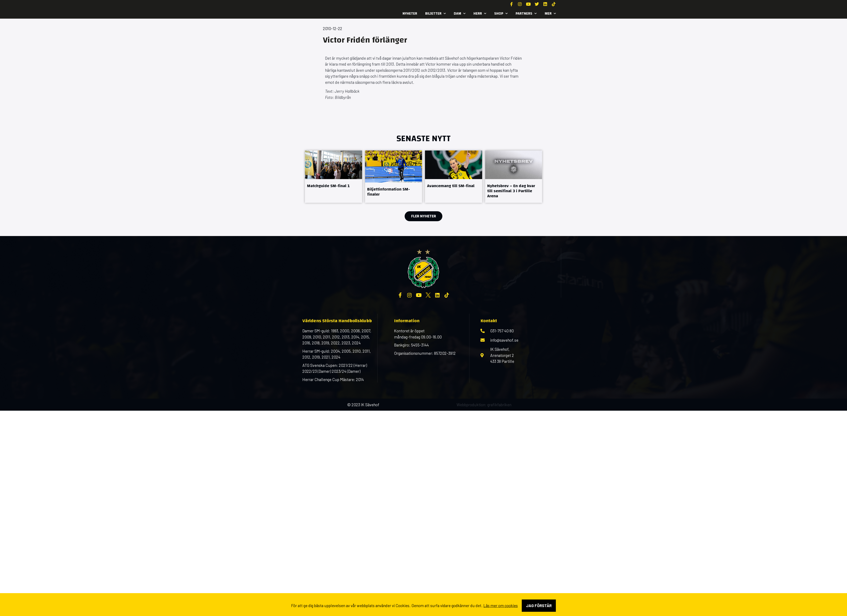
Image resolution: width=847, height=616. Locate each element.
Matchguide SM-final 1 (328, 186)
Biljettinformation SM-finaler (389, 192)
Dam (460, 14)
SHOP (501, 14)
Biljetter (435, 14)
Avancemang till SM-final (451, 186)
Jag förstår (539, 606)
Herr (480, 14)
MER (550, 14)
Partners (526, 14)
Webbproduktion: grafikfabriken (484, 405)
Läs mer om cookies (501, 606)
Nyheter (410, 13)
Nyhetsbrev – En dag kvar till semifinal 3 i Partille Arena (511, 191)
